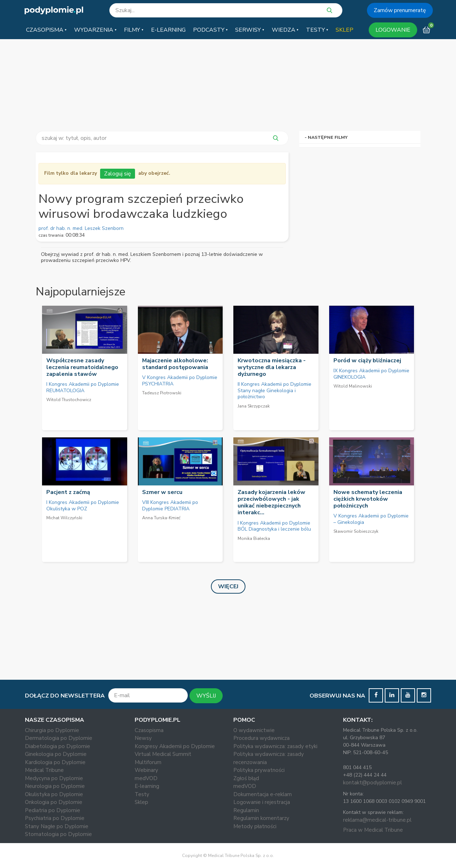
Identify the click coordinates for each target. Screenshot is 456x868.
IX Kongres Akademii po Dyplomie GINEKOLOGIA (371, 374)
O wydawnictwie (254, 730)
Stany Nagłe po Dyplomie (57, 826)
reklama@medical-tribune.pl (377, 820)
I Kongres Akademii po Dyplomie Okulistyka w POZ (83, 506)
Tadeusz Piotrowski (162, 393)
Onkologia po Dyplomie (54, 802)
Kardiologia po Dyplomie (55, 762)
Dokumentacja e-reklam (263, 794)
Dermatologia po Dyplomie (59, 738)
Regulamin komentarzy (261, 818)
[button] (46, 30)
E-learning (147, 786)
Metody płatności (255, 826)
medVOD (146, 778)
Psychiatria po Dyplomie (55, 818)
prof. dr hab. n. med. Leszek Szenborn (81, 228)
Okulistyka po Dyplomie (54, 794)
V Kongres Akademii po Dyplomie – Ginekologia (371, 519)
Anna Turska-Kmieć (161, 518)
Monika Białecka (254, 538)
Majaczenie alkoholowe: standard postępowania (175, 364)
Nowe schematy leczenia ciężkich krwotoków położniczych (368, 499)
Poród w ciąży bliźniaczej (367, 361)
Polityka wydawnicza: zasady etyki (275, 746)
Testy (142, 794)
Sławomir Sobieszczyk (356, 531)
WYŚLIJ (206, 696)
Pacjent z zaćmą (68, 492)
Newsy (143, 738)
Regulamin (246, 810)
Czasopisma (149, 730)
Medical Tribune (44, 770)
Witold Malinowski (353, 386)
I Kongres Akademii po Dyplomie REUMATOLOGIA (83, 387)
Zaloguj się (118, 174)
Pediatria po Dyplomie (53, 810)
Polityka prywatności (259, 770)
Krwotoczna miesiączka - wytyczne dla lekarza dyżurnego (272, 367)
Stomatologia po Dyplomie (58, 834)
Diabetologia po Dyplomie (58, 746)
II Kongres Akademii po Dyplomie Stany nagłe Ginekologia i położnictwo (274, 390)
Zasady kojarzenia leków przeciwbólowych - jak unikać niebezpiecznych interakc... (271, 503)
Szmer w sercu (162, 492)
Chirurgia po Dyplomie (52, 730)
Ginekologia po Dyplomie (56, 754)
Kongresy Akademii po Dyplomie (175, 746)
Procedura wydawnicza (261, 738)
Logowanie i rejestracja (262, 802)
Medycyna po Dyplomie (54, 778)
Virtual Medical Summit (163, 754)
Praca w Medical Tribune (373, 830)
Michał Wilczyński (64, 518)
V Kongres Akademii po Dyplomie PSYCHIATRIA (180, 381)
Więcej (228, 586)
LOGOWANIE (393, 30)
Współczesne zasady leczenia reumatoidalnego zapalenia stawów (82, 367)
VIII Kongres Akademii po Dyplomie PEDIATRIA (170, 506)
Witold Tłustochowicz (69, 400)
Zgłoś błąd (246, 778)
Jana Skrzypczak (254, 406)
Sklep (141, 802)
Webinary (146, 770)
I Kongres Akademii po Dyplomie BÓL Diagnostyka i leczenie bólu (274, 526)
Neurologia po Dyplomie (55, 786)
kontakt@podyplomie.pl (372, 783)
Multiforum (148, 762)
